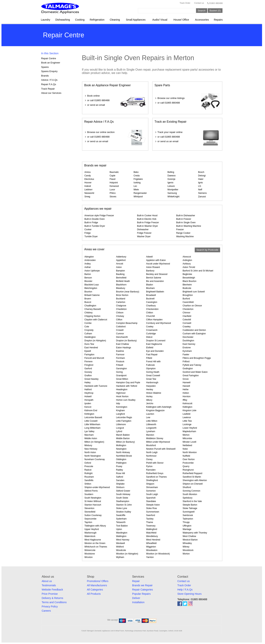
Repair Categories (143, 590)
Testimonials (49, 585)
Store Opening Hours (190, 594)
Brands (45, 76)
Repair (136, 581)
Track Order (185, 3)
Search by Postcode (207, 250)
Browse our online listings (171, 98)
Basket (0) (215, 11)
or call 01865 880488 (98, 100)
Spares (45, 67)
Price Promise (50, 594)
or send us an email (98, 141)
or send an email (96, 105)
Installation (138, 602)
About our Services (51, 93)
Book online (93, 96)
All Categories (95, 590)
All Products (94, 594)
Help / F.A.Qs (185, 590)
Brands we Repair (142, 585)
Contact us (199, 3)
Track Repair (48, 89)
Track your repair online (170, 132)
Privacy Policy (50, 606)
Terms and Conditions (54, 602)
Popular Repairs (141, 594)
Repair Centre (49, 58)
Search (202, 11)
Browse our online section (101, 132)
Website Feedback (52, 590)
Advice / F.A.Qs (49, 80)
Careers (46, 611)
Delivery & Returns (53, 598)
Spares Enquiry (49, 71)
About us (47, 581)
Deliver (136, 598)
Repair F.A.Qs (49, 84)
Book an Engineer (51, 63)
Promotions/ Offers (98, 581)
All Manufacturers (97, 585)
